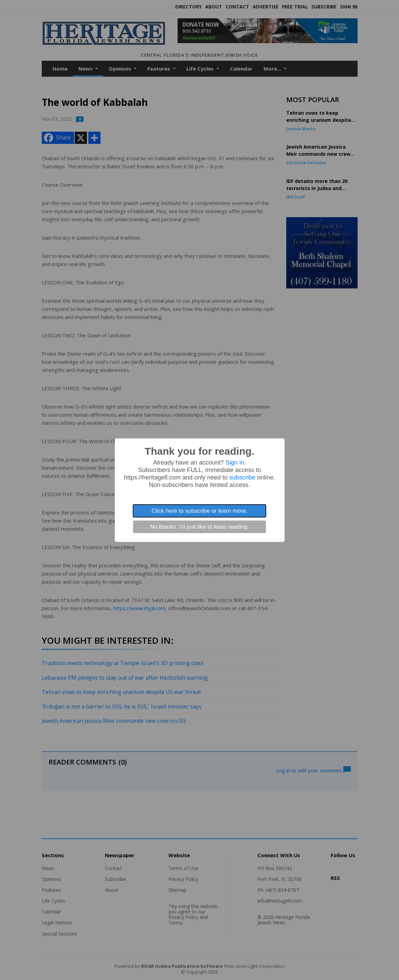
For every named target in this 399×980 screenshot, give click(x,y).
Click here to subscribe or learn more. (199, 511)
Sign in (235, 463)
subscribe (242, 477)
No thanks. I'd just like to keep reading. (199, 527)
